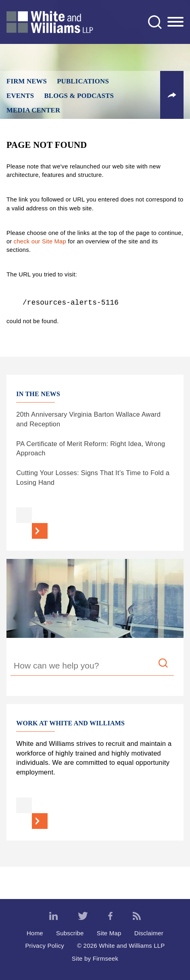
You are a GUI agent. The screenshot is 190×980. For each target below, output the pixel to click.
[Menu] (175, 22)
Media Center (33, 110)
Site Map (109, 933)
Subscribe (70, 933)
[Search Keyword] (92, 667)
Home (35, 933)
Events (20, 96)
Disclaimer (149, 933)
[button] (172, 95)
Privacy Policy (45, 946)
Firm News (27, 81)
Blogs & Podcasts (79, 96)
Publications (83, 81)
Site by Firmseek (95, 958)
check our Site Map (40, 241)
